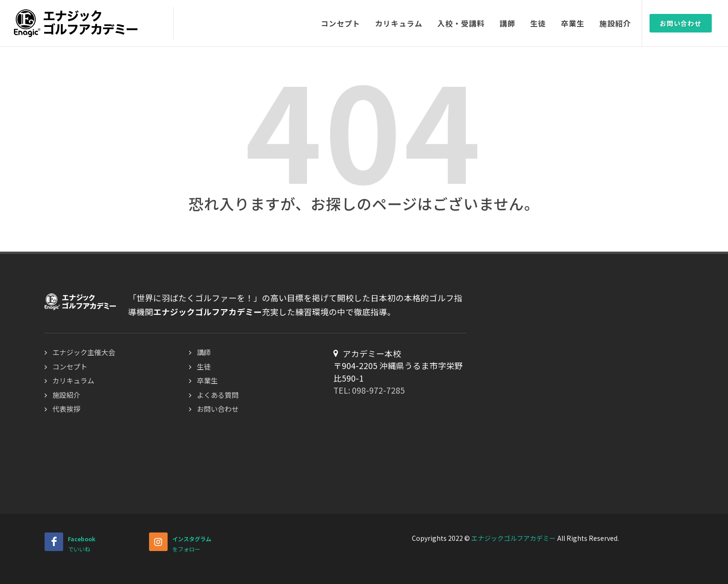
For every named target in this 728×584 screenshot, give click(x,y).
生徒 (204, 367)
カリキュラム (73, 380)
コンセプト (70, 367)
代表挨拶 (66, 409)
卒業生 (207, 380)
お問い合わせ (681, 23)
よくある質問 (218, 395)
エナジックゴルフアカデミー (513, 538)
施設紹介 (66, 395)
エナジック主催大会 (84, 352)
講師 (204, 352)
